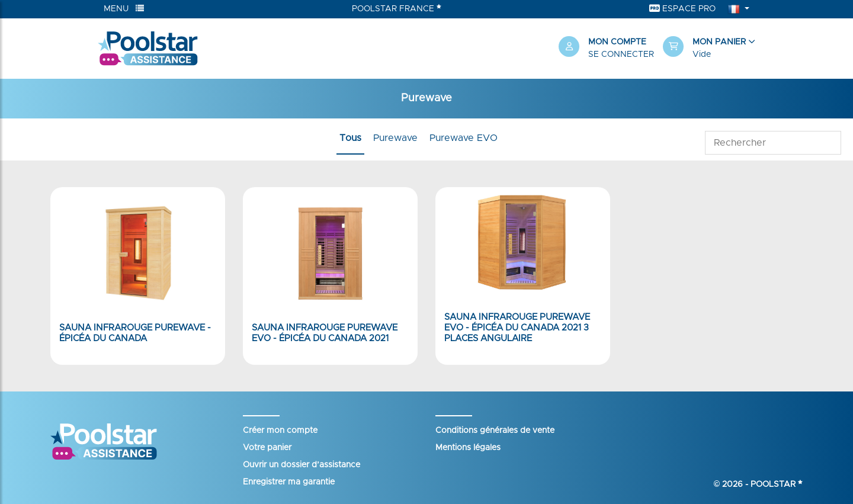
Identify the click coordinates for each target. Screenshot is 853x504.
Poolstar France (397, 8)
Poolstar (777, 484)
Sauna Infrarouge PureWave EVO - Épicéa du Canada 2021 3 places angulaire (517, 328)
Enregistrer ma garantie (289, 482)
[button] (709, 49)
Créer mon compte (280, 431)
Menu (124, 9)
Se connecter (621, 54)
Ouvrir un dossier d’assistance (302, 465)
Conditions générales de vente (495, 431)
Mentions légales (468, 448)
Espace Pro (682, 9)
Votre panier (267, 448)
